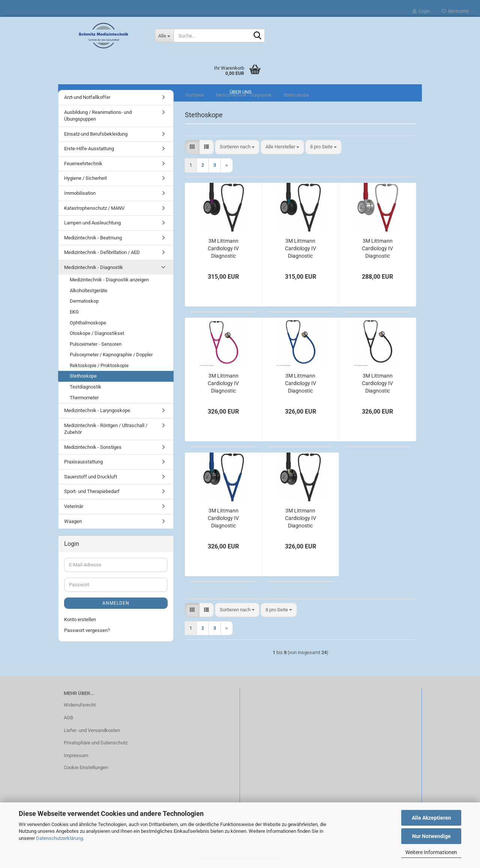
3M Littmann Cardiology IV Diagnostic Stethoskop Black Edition (223, 249)
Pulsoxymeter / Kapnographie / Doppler (111, 355)
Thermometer (84, 398)
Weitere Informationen (431, 852)
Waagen (73, 521)
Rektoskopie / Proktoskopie (99, 365)
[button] (192, 147)
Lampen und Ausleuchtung (92, 223)
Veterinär (74, 506)
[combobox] (237, 147)
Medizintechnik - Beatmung (93, 238)
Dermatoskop (84, 301)
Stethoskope (83, 376)
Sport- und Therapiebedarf (92, 491)
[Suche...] (164, 36)
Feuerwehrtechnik (83, 164)
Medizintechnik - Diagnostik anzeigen (109, 280)
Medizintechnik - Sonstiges (93, 447)
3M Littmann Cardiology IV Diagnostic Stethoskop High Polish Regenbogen (223, 384)
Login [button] (421, 11)
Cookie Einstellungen (86, 767)
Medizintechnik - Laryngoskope (97, 410)
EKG (74, 312)
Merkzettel (455, 11)
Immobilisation (80, 193)
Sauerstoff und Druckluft (91, 477)
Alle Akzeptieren (431, 818)
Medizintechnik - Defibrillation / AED (102, 252)
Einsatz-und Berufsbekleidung (96, 134)
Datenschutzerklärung (59, 838)
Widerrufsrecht (80, 705)
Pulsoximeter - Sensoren (96, 344)
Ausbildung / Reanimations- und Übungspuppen (98, 116)
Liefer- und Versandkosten (92, 730)
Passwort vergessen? (87, 630)
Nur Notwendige (431, 836)
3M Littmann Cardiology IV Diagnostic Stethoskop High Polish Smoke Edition (223, 518)
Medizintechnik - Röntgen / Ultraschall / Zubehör (106, 429)
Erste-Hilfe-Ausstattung (89, 149)
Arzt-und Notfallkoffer (87, 97)
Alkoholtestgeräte (88, 291)
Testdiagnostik (85, 387)
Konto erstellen (80, 619)
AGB (68, 718)
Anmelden (116, 603)
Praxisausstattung (83, 462)
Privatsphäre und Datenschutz (96, 743)
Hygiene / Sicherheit (85, 178)
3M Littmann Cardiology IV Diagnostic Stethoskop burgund (377, 249)
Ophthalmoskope (88, 323)
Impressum (76, 755)
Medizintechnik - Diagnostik (94, 267)
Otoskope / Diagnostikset (97, 333)
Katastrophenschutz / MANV (94, 208)
